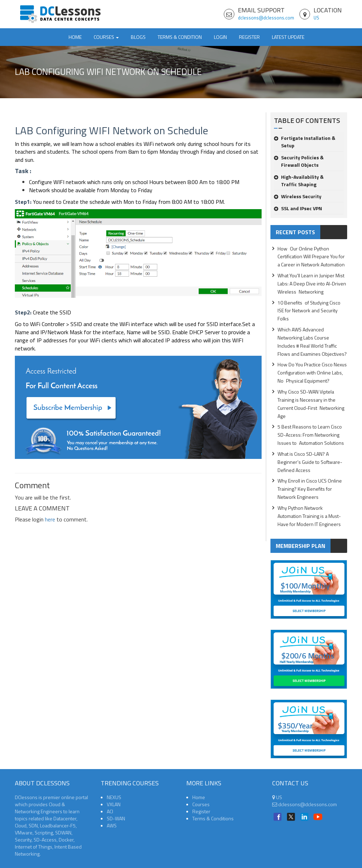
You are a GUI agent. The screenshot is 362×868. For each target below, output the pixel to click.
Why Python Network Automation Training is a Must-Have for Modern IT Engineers (309, 516)
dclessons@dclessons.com (266, 18)
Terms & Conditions (213, 818)
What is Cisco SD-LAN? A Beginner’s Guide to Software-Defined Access (310, 462)
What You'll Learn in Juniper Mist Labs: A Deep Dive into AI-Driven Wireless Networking (312, 284)
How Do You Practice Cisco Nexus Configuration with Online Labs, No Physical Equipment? (312, 373)
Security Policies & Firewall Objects (299, 161)
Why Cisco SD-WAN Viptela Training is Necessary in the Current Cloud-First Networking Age (311, 404)
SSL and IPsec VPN (298, 208)
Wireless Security (298, 196)
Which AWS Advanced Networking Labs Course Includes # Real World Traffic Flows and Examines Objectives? (312, 342)
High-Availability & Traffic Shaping (299, 181)
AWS (112, 825)
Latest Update (288, 37)
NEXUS (114, 797)
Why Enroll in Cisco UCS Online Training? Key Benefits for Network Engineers (310, 489)
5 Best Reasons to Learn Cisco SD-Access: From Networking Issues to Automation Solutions (311, 435)
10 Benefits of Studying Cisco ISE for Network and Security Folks (309, 311)
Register (249, 37)
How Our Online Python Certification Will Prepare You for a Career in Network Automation (311, 257)
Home (75, 37)
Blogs (138, 37)
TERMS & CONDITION (180, 37)
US (316, 18)
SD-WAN (116, 818)
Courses (201, 804)
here (50, 519)
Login (220, 37)
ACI (110, 811)
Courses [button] (106, 37)
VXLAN (114, 804)
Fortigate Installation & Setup (305, 142)
